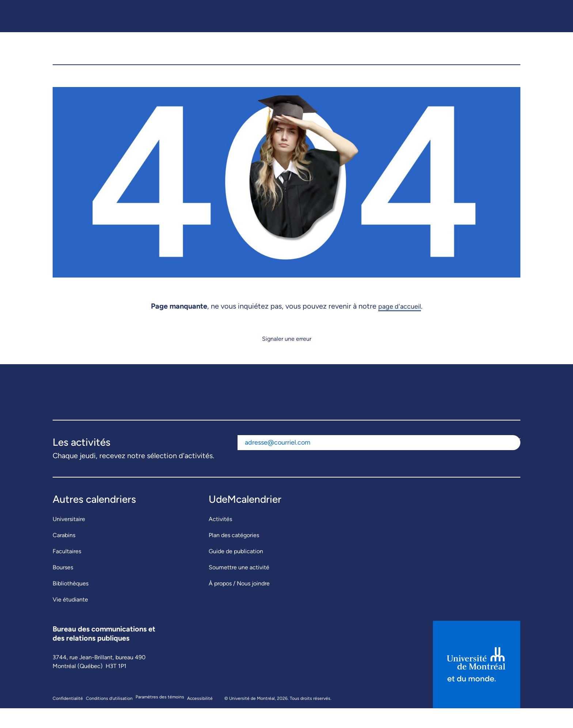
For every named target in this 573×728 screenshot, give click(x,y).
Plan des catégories (234, 555)
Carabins (64, 555)
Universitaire (69, 539)
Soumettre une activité (239, 587)
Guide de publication (236, 571)
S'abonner (507, 459)
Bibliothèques (71, 603)
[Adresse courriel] (366, 462)
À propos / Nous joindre (239, 603)
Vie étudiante (70, 619)
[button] (509, 58)
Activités (220, 539)
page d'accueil (400, 326)
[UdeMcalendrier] (287, 58)
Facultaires (67, 571)
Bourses (63, 587)
